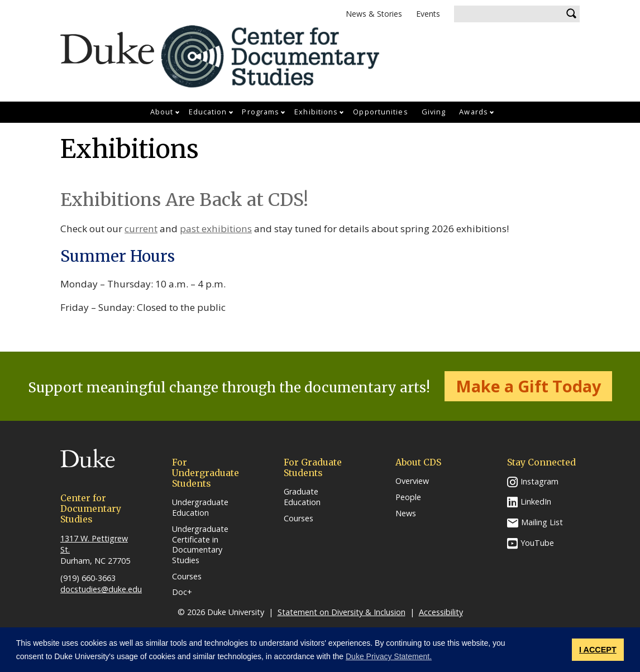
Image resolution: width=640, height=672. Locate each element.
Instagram (539, 481)
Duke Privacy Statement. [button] (389, 656)
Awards (474, 112)
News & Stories (374, 14)
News (406, 513)
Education (208, 112)
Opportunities (380, 112)
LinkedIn (536, 501)
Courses (187, 577)
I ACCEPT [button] (598, 650)
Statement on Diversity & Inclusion (342, 612)
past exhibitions (216, 229)
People (408, 497)
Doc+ (182, 592)
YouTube (537, 543)
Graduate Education (302, 497)
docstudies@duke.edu (101, 589)
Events (428, 14)
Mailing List (542, 522)
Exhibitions (316, 112)
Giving (434, 112)
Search (571, 14)
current (141, 229)
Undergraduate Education (200, 508)
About (162, 112)
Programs (261, 112)
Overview (412, 481)
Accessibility (441, 612)
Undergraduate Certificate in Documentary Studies (200, 545)
